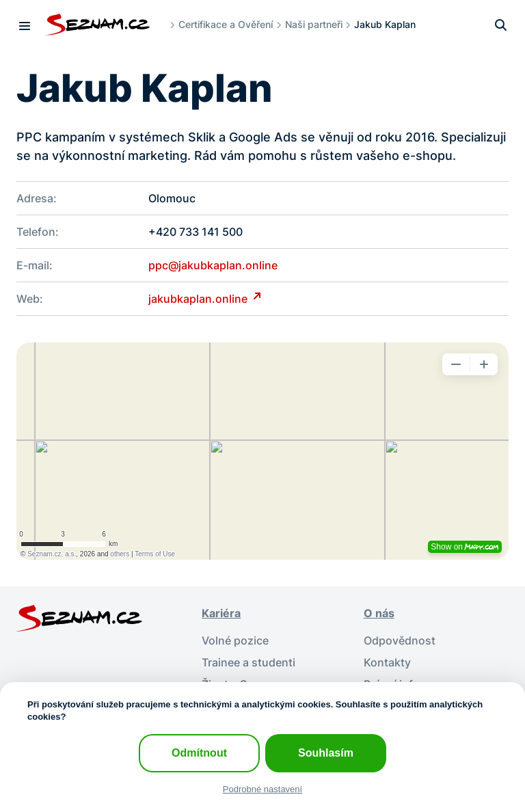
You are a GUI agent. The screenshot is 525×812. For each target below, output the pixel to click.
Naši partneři (314, 24)
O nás (379, 613)
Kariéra (221, 613)
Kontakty (387, 662)
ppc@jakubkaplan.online (213, 265)
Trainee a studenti (248, 662)
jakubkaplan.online (199, 299)
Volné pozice (235, 640)
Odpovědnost (400, 640)
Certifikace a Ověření (226, 24)
